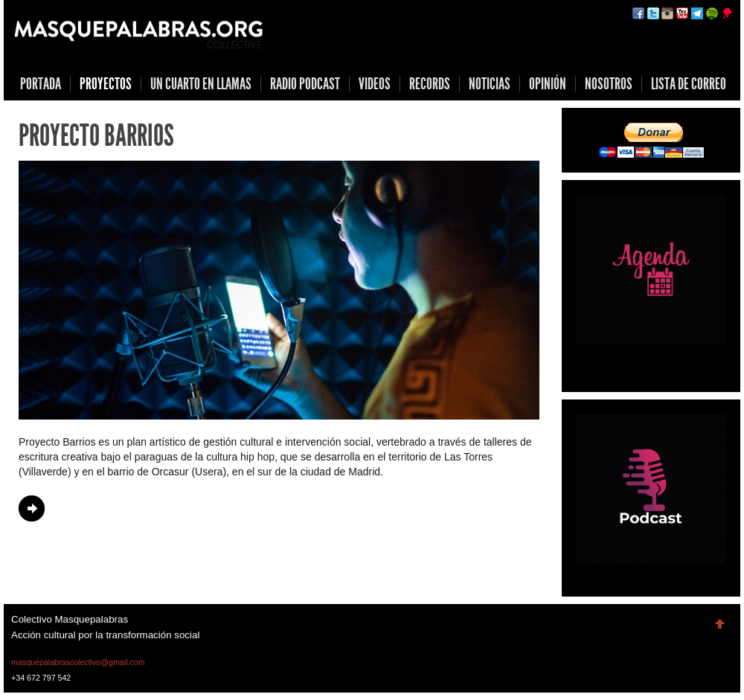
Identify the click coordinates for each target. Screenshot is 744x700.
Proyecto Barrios (96, 136)
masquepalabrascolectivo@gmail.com (78, 662)
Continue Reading (32, 508)
